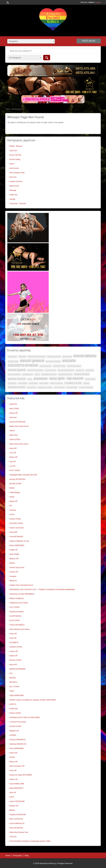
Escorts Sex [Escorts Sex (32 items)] (80, 370)
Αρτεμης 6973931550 (17, 479)
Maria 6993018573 (16, 788)
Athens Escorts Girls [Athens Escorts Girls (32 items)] (54, 357)
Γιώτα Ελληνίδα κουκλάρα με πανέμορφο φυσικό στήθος (30, 841)
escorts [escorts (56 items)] (69, 361)
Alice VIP (13, 793)
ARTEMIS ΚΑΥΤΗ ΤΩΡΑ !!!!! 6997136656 (24, 718)
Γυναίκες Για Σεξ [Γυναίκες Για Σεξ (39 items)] (73, 383)
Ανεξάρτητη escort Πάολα (19, 603)
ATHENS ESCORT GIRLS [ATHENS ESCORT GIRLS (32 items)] (37, 357)
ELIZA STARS (15, 620)
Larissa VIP (14, 651)
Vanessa (13, 510)
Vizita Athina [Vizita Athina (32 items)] (12, 383)
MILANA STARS (15, 484)
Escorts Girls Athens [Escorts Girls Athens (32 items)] (74, 366)
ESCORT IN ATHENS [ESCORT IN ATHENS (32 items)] (53, 361)
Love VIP (13, 453)
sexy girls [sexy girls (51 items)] (57, 378)
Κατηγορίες (18, 855)
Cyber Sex (13, 151)
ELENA (12, 757)
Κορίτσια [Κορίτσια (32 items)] (86, 383)
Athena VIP (14, 413)
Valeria (12, 497)
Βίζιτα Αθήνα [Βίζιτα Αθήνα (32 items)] (33, 383)
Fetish (12, 164)
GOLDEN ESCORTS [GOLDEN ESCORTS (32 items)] (65, 374)
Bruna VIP (13, 665)
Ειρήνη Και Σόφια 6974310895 (21, 775)
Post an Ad (89, 41)
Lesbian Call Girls (16, 181)
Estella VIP (13, 656)
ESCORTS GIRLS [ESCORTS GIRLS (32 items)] (59, 366)
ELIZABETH (14, 643)
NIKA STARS (14, 409)
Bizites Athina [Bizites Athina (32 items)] (67, 357)
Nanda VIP (13, 501)
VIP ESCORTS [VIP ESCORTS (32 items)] (90, 379)
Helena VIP (14, 779)
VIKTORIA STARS (16, 523)
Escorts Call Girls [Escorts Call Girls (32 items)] (46, 366)
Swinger (12, 199)
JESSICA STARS (16, 647)
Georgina (13, 576)
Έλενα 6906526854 (17, 748)
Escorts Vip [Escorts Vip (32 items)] (90, 370)
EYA (11, 673)
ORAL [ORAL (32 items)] (30, 379)
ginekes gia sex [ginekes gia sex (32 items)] (28, 374)
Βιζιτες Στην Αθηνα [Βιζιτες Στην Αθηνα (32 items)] (57, 383)
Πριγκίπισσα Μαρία (16, 612)
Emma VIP (13, 753)
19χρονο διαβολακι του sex (19, 541)
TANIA (12, 691)
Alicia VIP (13, 638)
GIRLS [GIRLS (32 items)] (37, 374)
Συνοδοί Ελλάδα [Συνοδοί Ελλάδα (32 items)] (72, 387)
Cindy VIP (13, 634)
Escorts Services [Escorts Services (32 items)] (50, 370)
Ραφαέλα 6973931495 (18, 815)
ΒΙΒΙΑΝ (12, 810)
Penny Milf (13, 532)
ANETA (12, 431)
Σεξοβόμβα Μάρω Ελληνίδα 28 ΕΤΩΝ (23, 475)
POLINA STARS (15, 726)
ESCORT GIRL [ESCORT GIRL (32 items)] (13, 361)
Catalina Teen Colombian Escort (21, 585)
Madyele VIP (14, 731)
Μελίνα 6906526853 (17, 545)
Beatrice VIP (14, 559)
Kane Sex (13, 177)
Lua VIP (12, 466)
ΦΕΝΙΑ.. (12, 563)
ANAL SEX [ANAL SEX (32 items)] (22, 357)
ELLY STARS (14, 687)
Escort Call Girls (15, 155)
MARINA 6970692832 (17, 669)
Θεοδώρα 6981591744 (18, 744)
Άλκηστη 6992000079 (17, 740)
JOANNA (13, 735)
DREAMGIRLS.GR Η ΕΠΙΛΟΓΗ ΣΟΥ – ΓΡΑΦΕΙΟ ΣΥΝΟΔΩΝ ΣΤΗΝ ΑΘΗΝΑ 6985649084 (42, 590)
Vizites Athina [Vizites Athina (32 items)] (23, 383)
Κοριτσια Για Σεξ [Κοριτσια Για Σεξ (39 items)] (16, 387)
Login (97, 2)
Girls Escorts (14, 168)
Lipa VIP (12, 462)
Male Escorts (14, 186)
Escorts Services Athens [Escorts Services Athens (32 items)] (66, 370)
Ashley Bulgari (15, 492)
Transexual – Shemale (18, 204)
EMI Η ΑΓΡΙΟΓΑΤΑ (16, 819)
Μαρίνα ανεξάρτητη (16, 598)
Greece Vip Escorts (16, 528)
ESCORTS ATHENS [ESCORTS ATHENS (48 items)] (23, 365)
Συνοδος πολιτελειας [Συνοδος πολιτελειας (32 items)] (86, 387)
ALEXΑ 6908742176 (17, 823)
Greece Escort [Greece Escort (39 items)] (82, 374)
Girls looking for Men (17, 173)
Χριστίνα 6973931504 (17, 422)
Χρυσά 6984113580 (17, 784)
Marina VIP (13, 457)
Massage (13, 190)
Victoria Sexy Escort (17, 567)
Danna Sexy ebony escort (19, 444)
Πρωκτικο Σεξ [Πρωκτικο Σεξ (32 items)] (31, 387)
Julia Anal (13, 417)
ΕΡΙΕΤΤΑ (13, 704)
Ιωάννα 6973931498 (17, 801)
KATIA (12, 797)
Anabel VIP (14, 550)
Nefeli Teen (14, 435)
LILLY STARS (14, 607)
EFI (11, 506)
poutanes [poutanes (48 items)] (41, 379)
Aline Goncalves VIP (17, 766)
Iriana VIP (13, 448)
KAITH (12, 515)
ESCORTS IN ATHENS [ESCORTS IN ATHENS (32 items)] (35, 370)
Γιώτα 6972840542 (16, 537)
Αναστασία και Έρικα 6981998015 (22, 594)
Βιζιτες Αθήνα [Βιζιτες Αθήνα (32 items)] (44, 383)
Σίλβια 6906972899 (16, 695)
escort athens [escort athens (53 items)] (85, 356)
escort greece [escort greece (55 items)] (32, 361)
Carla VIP (13, 770)
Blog (27, 855)
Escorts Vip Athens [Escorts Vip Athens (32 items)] (14, 374)
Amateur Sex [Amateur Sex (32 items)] (12, 357)
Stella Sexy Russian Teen (19, 832)
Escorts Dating (15, 159)
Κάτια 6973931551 (16, 828)
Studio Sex (13, 195)
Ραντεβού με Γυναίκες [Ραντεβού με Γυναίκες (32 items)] (45, 387)
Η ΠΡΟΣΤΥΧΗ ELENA (18, 722)
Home (8, 109)
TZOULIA (13, 837)
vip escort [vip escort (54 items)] (75, 378)
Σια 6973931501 (15, 616)
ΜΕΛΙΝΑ (13, 678)
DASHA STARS (15, 713)
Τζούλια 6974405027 (17, 625)
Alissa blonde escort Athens (20, 629)
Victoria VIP (14, 572)
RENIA (12, 488)
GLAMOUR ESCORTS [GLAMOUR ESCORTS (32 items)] (49, 374)
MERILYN (13, 581)
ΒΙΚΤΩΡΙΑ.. (14, 682)
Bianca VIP (13, 762)
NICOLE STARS (15, 660)
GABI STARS (14, 554)
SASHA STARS (15, 519)
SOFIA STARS (15, 440)
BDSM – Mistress (16, 146)
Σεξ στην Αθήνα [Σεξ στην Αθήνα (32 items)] (59, 387)
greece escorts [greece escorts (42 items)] (17, 379)
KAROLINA (14, 709)
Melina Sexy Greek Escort (19, 426)
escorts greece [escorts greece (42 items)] (17, 370)
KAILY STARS (15, 470)
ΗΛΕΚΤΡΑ (13, 404)
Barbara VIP (14, 806)
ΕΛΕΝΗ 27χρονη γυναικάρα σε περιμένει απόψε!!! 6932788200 (33, 700)
